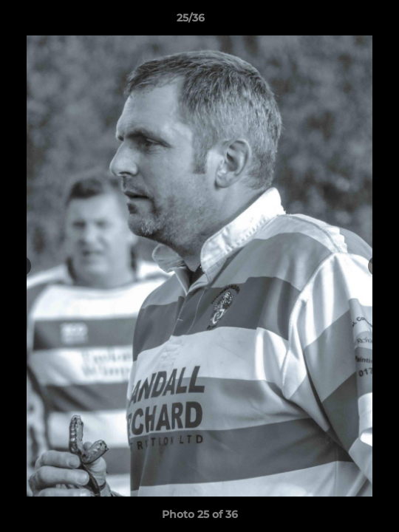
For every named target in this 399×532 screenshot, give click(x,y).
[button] (346, 21)
